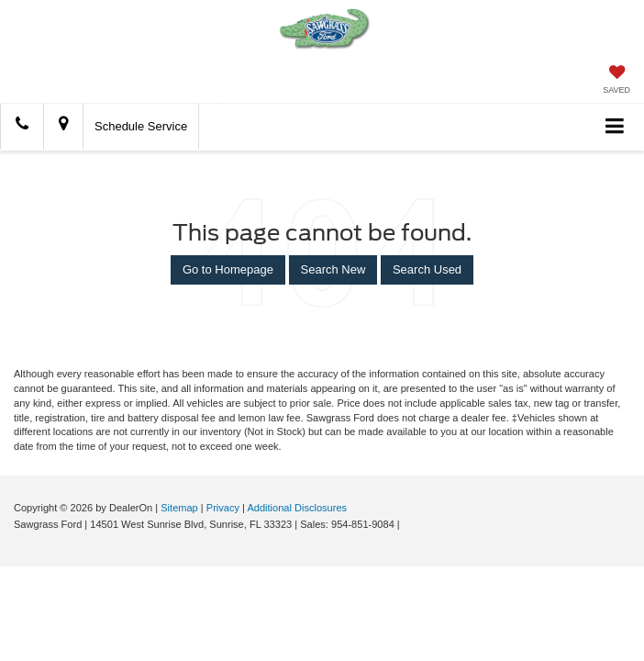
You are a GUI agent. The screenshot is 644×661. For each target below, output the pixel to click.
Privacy (223, 508)
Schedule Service (141, 126)
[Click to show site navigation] (615, 127)
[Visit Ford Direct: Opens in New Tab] (408, 524)
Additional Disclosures (297, 508)
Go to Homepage (228, 269)
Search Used (427, 269)
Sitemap (179, 508)
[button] (22, 126)
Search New (333, 269)
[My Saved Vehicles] (616, 81)
